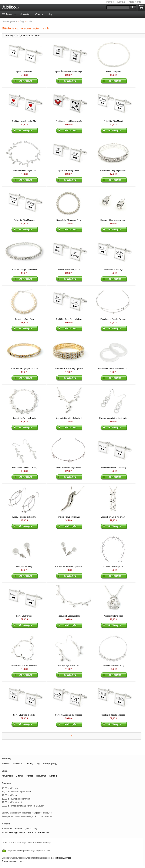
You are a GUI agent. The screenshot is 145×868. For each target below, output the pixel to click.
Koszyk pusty (142, 7)
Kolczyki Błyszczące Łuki (69, 666)
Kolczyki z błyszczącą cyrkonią (113, 220)
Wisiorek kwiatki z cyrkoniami (113, 517)
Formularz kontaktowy (38, 832)
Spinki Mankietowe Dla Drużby (113, 468)
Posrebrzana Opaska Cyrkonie (113, 319)
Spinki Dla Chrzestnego (113, 270)
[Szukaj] (118, 7)
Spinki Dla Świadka (24, 72)
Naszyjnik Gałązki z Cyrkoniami (69, 418)
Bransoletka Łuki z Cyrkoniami (24, 666)
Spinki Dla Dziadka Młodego (113, 715)
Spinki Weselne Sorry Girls (69, 270)
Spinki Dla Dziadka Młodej (24, 715)
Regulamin (41, 776)
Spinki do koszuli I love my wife (69, 121)
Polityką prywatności (63, 858)
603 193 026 (16, 829)
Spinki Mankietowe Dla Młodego (69, 715)
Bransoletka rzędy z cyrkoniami (113, 171)
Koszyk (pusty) (50, 764)
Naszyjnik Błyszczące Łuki (69, 616)
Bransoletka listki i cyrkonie (24, 171)
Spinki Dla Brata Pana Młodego (69, 319)
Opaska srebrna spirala (113, 567)
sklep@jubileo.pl (17, 832)
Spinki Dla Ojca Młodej (113, 121)
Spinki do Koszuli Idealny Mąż (24, 121)
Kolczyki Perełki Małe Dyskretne (69, 567)
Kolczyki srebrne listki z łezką (24, 468)
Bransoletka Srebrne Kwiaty (24, 418)
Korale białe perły (113, 72)
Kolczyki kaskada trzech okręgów (113, 418)
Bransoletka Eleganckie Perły (69, 220)
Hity (50, 14)
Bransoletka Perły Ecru (24, 319)
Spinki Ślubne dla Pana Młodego (69, 72)
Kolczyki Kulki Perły (24, 567)
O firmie (20, 776)
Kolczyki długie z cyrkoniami (24, 517)
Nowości (25, 14)
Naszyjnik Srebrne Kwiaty (113, 666)
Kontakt (121, 2)
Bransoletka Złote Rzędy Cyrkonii (69, 369)
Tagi (38, 764)
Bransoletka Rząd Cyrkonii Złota (24, 369)
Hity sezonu (19, 764)
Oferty (39, 14)
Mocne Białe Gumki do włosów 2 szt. (113, 369)
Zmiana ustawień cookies (13, 861)
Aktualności (7, 776)
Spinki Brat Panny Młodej (69, 171)
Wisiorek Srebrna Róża (113, 616)
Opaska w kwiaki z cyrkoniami (69, 468)
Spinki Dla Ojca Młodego (24, 220)
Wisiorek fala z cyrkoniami (69, 517)
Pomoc (110, 2)
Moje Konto (135, 2)
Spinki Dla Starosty (24, 616)
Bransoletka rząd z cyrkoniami (24, 270)
